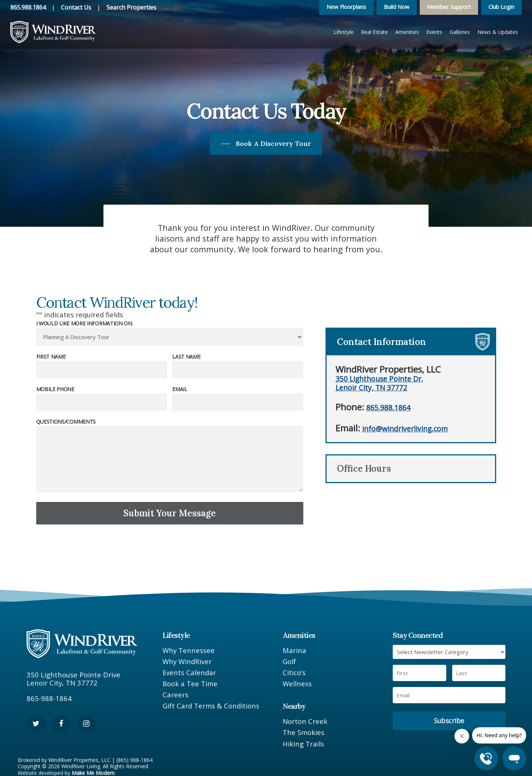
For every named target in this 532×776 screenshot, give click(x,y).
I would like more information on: (85, 323)
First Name (51, 357)
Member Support (449, 7)
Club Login (501, 7)
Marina (294, 650)
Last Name (186, 357)
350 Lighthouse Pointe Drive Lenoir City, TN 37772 (74, 679)
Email (180, 389)
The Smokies (303, 732)
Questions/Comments (66, 422)
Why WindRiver (187, 662)
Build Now (397, 7)
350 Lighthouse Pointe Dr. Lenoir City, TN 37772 (379, 383)
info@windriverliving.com (405, 429)
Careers (175, 695)
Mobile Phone (55, 389)
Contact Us (76, 7)
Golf (289, 662)
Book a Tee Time (190, 684)
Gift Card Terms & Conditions (211, 706)
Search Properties (131, 7)
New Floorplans (346, 7)
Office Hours (364, 469)
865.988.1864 (28, 7)
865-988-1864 (49, 698)
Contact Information (381, 342)
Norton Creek (305, 721)
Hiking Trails (303, 744)
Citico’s (294, 673)
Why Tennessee (189, 650)
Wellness (297, 684)
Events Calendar (189, 673)
